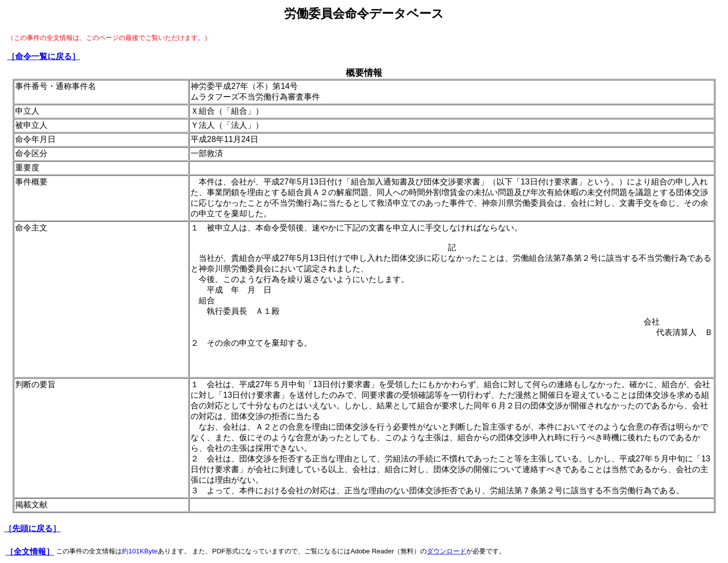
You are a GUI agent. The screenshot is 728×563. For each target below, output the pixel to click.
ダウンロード (446, 551)
